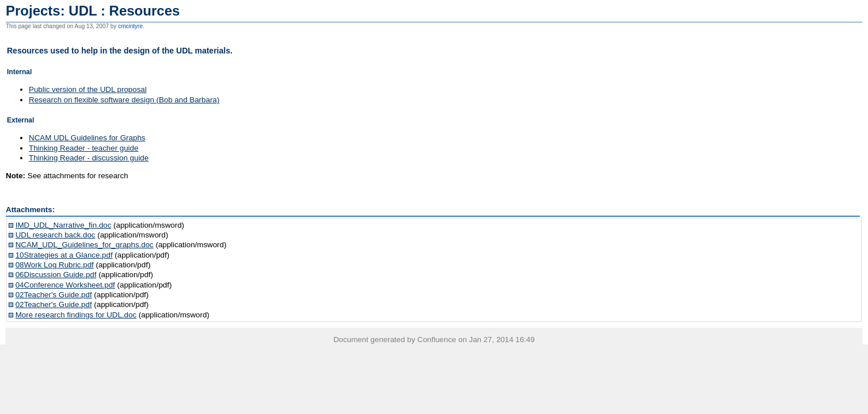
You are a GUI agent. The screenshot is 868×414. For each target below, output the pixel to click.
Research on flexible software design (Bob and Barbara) (124, 100)
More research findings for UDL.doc (76, 315)
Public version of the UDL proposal (88, 89)
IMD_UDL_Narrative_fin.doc (64, 225)
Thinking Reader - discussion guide (89, 158)
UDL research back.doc (56, 235)
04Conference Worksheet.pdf (65, 285)
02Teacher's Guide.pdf (54, 295)
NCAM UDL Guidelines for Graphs (87, 138)
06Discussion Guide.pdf (56, 275)
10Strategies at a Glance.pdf (64, 255)
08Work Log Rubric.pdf (55, 265)
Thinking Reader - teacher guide (83, 148)
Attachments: (30, 210)
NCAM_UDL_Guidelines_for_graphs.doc (85, 245)
